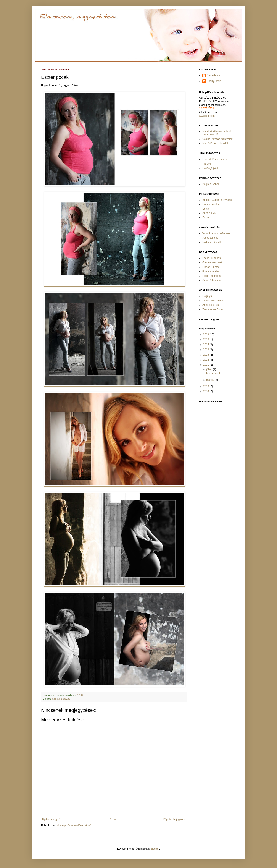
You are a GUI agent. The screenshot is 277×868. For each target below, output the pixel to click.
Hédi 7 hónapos (211, 276)
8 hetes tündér (211, 271)
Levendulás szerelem (215, 159)
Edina (206, 209)
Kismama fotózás (61, 699)
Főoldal (112, 819)
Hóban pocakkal (212, 204)
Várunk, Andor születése (216, 233)
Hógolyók (208, 296)
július (210, 369)
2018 (206, 334)
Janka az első (210, 238)
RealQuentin (214, 81)
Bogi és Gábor (211, 184)
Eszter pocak (213, 374)
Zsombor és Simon (213, 309)
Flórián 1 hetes (211, 267)
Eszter (206, 217)
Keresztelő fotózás (213, 301)
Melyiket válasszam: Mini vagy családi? (217, 133)
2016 (206, 339)
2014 (206, 350)
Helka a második (212, 242)
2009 (206, 391)
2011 (206, 365)
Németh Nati (214, 75)
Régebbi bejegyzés (174, 819)
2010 (206, 386)
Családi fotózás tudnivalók (217, 139)
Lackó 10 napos (212, 258)
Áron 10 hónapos (212, 280)
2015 (206, 345)
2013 (206, 355)
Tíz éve (207, 164)
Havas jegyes (210, 168)
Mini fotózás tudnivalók (215, 143)
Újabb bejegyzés (52, 819)
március (211, 380)
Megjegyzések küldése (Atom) (74, 826)
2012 (206, 360)
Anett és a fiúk (211, 305)
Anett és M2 (209, 213)
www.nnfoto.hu (208, 116)
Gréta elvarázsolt (212, 262)
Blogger (155, 849)
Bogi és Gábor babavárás (217, 200)
